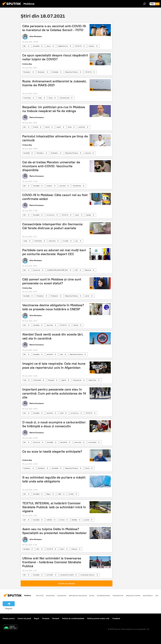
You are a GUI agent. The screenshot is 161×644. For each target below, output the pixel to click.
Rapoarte (88, 270)
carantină (50, 354)
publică (87, 520)
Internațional (104, 596)
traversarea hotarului (88, 575)
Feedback (116, 618)
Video (40, 98)
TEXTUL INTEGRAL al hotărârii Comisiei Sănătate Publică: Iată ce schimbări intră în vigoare (54, 507)
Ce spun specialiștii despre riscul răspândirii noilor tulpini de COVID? (55, 57)
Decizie (76, 325)
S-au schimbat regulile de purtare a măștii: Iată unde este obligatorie (54, 479)
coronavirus (51, 215)
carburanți (78, 442)
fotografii (51, 380)
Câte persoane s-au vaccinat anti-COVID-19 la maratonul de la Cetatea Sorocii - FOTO (54, 28)
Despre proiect (9, 618)
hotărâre (49, 520)
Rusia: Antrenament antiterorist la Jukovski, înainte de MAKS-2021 (54, 83)
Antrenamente (64, 98)
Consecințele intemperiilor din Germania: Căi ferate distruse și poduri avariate (53, 226)
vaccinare (62, 186)
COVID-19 (78, 46)
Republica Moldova (72, 72)
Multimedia (27, 98)
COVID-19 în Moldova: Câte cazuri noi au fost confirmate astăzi (55, 197)
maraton (91, 46)
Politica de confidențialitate (73, 618)
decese (89, 215)
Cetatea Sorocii (63, 46)
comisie (62, 520)
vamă (62, 413)
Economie (37, 270)
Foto (25, 380)
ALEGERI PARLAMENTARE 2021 (57, 270)
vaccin (49, 46)
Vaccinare (50, 325)
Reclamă (56, 618)
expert (59, 127)
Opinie (47, 127)
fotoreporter (77, 380)
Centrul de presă (24, 618)
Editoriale (148, 596)
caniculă (88, 153)
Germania (52, 241)
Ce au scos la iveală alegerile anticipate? (52, 451)
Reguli (48, 494)
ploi (77, 241)
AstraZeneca (77, 186)
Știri (25, 46)
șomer (87, 296)
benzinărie (64, 442)
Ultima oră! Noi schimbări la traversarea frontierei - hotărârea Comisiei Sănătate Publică (52, 562)
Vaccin (62, 549)
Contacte (46, 618)
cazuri (77, 215)
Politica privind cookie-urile (98, 618)
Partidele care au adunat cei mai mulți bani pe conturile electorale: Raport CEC (54, 252)
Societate (36, 46)
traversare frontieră (67, 575)
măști (59, 494)
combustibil (92, 442)
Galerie (64, 380)
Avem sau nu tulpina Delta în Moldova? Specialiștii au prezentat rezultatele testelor (54, 531)
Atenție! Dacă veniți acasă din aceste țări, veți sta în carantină (53, 336)
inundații (65, 241)
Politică (36, 127)
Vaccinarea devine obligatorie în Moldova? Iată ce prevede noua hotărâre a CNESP (53, 307)
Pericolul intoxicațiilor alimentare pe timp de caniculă (55, 138)
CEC (76, 270)
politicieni (82, 127)
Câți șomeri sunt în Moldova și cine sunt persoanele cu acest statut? (52, 281)
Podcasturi (27, 72)
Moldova (74, 549)
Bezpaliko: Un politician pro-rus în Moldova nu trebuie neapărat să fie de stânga (54, 109)
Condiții (71, 494)
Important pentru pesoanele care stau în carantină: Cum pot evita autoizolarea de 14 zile (54, 393)
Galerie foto (92, 380)
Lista (61, 354)
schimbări (50, 575)
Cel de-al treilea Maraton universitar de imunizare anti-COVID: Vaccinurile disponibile (51, 166)
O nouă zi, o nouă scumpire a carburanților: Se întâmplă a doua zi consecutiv (54, 424)
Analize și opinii (133, 596)
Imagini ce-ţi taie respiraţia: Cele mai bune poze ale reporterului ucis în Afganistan (54, 366)
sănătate (74, 520)
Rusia (51, 98)
